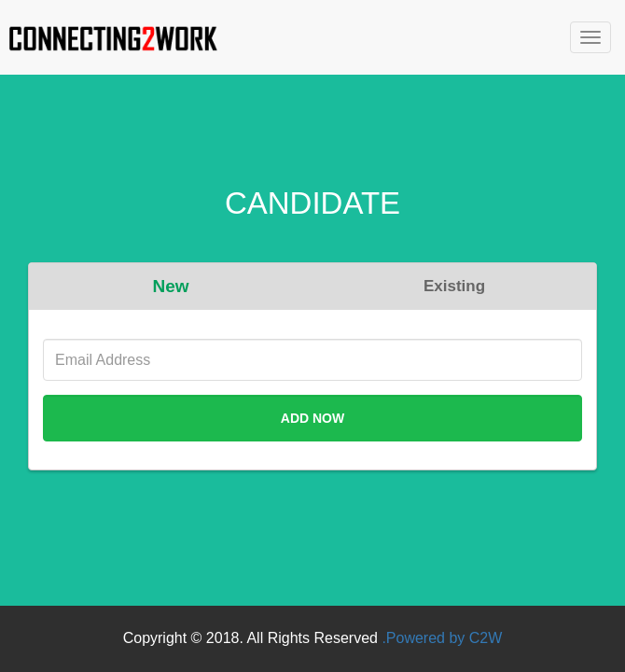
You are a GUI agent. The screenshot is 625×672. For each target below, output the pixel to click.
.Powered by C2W (442, 638)
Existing (454, 286)
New (170, 286)
